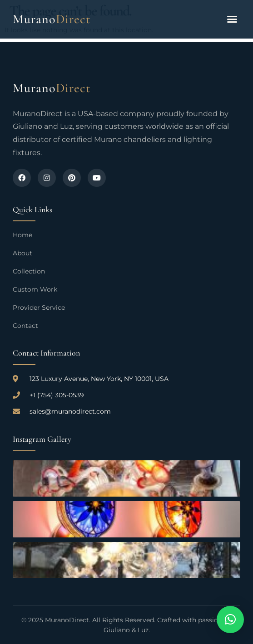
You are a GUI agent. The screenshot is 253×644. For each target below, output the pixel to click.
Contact (25, 326)
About (22, 253)
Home (22, 235)
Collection (29, 271)
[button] (232, 19)
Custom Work (35, 289)
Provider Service (39, 307)
